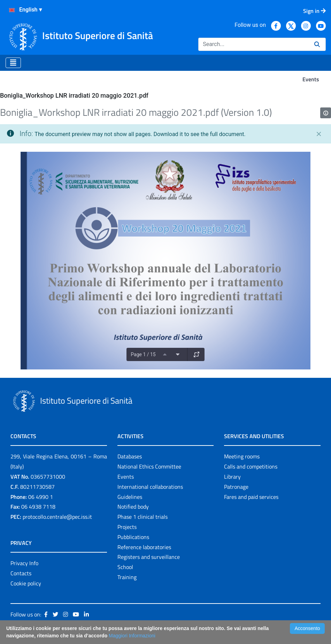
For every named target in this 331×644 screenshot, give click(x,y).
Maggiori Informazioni (132, 636)
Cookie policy (26, 583)
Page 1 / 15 (143, 354)
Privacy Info (24, 563)
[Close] (319, 134)
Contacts (21, 573)
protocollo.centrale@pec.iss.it (57, 517)
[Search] (253, 44)
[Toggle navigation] (13, 63)
